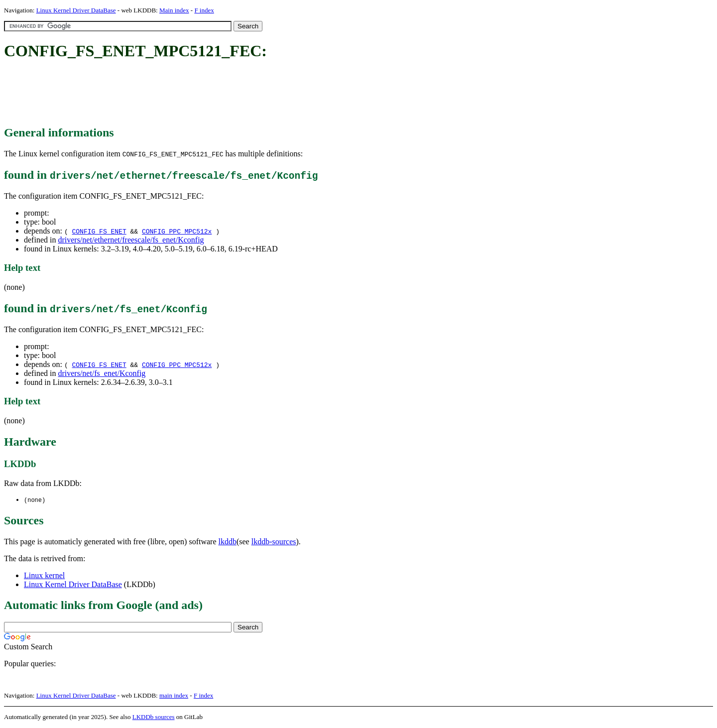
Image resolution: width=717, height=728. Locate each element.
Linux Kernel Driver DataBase (76, 10)
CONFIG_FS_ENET (99, 231)
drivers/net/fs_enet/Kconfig (102, 373)
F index (204, 10)
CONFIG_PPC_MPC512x (177, 231)
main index (174, 696)
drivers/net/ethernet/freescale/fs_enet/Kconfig (131, 240)
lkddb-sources (274, 542)
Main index (174, 10)
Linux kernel (44, 576)
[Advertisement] (185, 94)
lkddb (228, 542)
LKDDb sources (154, 717)
